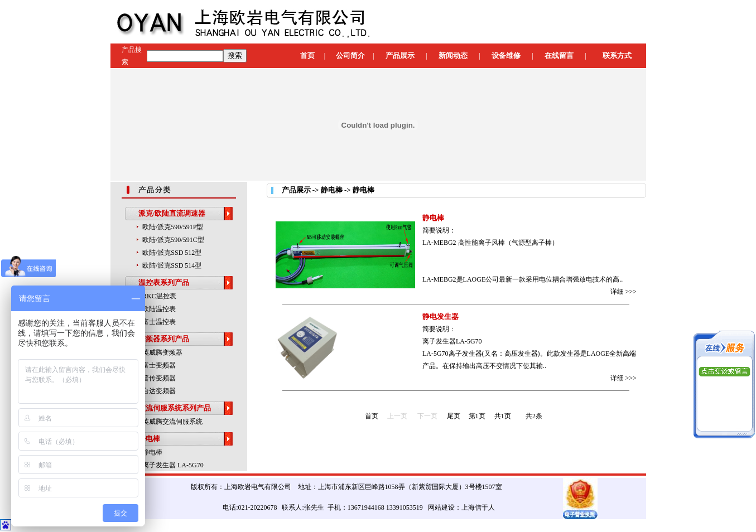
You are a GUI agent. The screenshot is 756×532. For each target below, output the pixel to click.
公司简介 (350, 55)
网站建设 (441, 507)
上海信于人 (478, 507)
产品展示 (400, 55)
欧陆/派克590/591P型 (173, 227)
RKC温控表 (159, 296)
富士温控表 (159, 322)
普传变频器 (159, 378)
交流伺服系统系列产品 (175, 408)
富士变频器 (159, 365)
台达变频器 (159, 391)
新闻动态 (453, 55)
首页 (307, 55)
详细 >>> (623, 292)
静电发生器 (440, 316)
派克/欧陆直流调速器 (172, 213)
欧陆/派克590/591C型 (173, 240)
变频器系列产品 (164, 339)
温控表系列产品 (164, 282)
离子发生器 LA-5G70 (173, 465)
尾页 (454, 416)
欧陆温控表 (159, 309)
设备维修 (506, 55)
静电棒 (149, 439)
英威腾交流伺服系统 (172, 422)
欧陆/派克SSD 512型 (172, 253)
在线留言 (559, 55)
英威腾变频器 (162, 352)
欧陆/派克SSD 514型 (172, 265)
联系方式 (617, 55)
